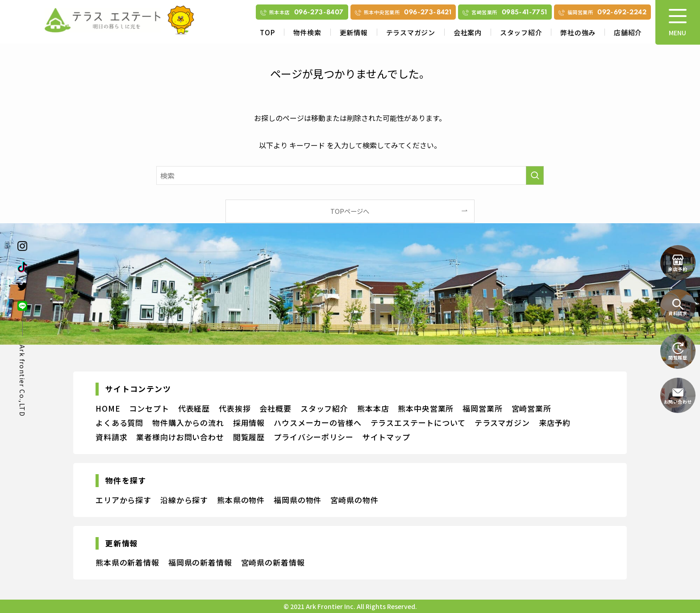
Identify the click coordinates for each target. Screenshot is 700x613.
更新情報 (354, 32)
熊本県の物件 (241, 500)
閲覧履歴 (249, 437)
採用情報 (249, 423)
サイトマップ (386, 437)
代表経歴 (194, 408)
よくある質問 (119, 423)
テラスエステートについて (418, 423)
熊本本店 (373, 408)
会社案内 (468, 32)
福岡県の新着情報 (200, 562)
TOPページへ (350, 211)
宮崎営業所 (531, 408)
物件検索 (307, 32)
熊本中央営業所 (426, 408)
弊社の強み (578, 32)
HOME (108, 408)
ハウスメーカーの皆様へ (317, 423)
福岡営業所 (482, 408)
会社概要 (275, 408)
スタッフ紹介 (521, 32)
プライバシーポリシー (314, 437)
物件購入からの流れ (188, 423)
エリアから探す (123, 500)
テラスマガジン (411, 32)
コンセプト (149, 408)
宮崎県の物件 (354, 500)
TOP (267, 32)
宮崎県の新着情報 (273, 562)
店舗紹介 (628, 32)
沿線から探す (184, 500)
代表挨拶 (235, 408)
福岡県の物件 (298, 500)
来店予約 (555, 423)
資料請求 (111, 437)
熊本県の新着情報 (127, 562)
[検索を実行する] (535, 175)
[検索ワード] (350, 175)
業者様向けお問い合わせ (180, 437)
